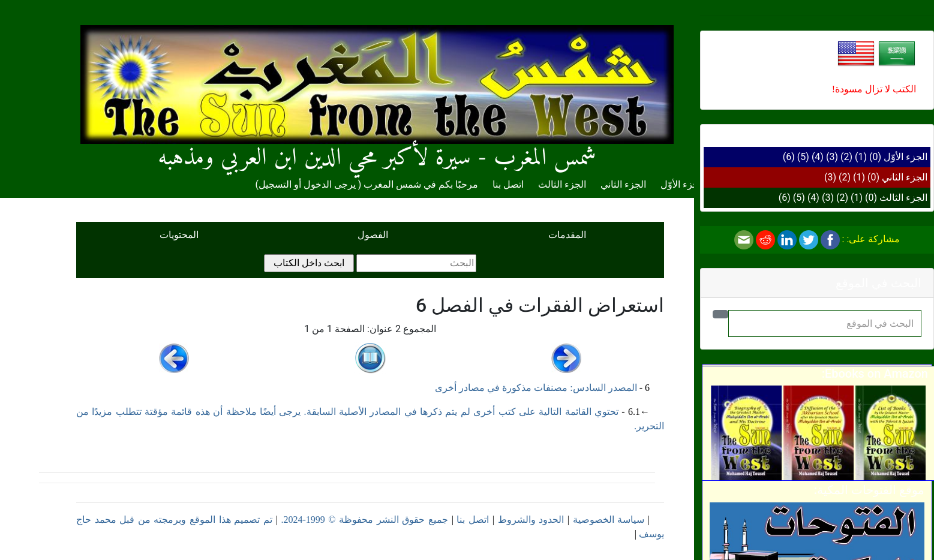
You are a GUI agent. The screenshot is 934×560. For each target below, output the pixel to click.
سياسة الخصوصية (609, 520)
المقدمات (567, 235)
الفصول (373, 235)
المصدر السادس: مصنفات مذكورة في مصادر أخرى (536, 388)
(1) (861, 157)
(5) (803, 157)
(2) (846, 157)
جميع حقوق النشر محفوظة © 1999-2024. (364, 520)
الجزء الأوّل (906, 157)
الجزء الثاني (905, 177)
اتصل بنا (508, 184)
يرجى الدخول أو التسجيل (307, 184)
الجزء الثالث (903, 198)
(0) (875, 157)
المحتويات (179, 235)
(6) (789, 157)
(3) (832, 157)
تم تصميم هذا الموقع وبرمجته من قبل (194, 520)
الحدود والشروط (531, 520)
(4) (818, 157)
